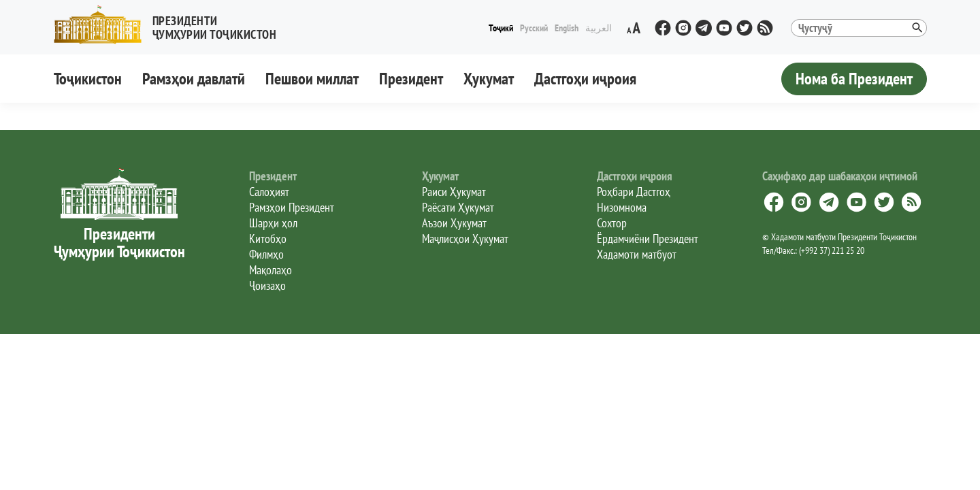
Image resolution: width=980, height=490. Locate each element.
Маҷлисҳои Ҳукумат (465, 239)
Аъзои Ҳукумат (454, 223)
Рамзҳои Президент (292, 207)
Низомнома (622, 207)
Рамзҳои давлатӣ (194, 79)
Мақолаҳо (271, 270)
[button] (171, 25)
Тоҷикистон (88, 79)
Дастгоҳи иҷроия (585, 79)
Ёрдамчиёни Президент (648, 239)
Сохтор (612, 223)
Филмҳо (266, 254)
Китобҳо (268, 239)
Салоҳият (269, 192)
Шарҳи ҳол (273, 223)
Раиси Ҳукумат (454, 192)
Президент (411, 79)
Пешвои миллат (312, 79)
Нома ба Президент (854, 79)
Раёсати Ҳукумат (458, 207)
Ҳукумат (489, 79)
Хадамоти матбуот (637, 254)
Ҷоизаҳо (267, 285)
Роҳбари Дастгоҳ (634, 192)
